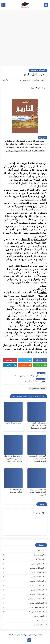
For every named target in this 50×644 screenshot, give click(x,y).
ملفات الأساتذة (39, 625)
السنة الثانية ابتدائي (37, 586)
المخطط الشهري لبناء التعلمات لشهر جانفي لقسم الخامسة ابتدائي (24, 151)
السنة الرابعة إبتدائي (37, 603)
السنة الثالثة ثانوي (38, 577)
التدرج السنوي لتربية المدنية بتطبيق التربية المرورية (38, 492)
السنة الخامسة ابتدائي (36, 599)
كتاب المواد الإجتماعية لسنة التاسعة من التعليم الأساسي (37, 459)
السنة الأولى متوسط (37, 568)
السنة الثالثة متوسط (37, 581)
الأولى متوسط (39, 555)
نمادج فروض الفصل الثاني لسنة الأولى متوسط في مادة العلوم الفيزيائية (24, 147)
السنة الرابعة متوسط (37, 612)
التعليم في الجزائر (14, 635)
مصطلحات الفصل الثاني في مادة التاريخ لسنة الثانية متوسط (38, 425)
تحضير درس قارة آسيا (14, 423)
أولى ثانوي (40, 621)
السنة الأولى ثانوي (38, 564)
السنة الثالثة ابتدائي (37, 572)
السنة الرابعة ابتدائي (37, 607)
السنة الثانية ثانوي (38, 590)
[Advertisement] (25, 39)
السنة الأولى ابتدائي (37, 559)
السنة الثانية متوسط (38, 70)
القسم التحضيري (38, 616)
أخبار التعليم (40, 551)
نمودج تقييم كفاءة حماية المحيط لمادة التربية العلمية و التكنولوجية (24, 141)
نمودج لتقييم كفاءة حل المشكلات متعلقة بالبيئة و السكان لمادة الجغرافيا (24, 144)
